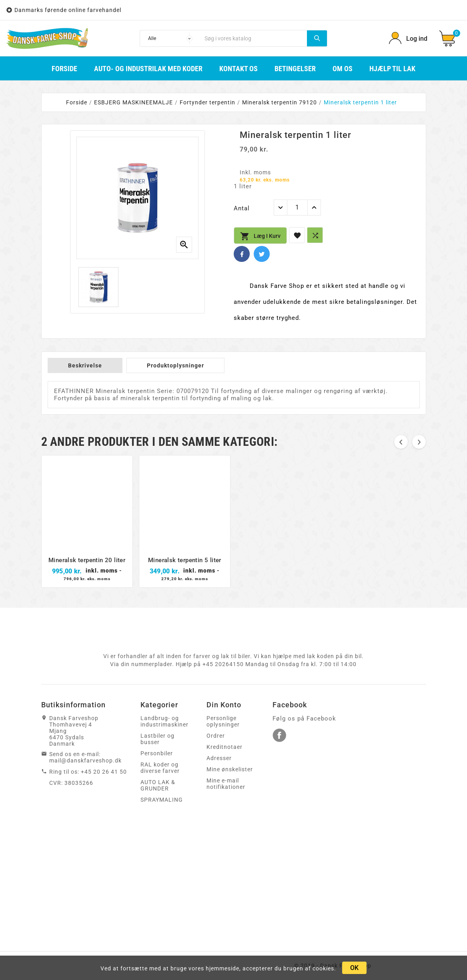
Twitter (262, 254)
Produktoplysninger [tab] (175, 365)
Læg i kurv (260, 236)
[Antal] (297, 208)
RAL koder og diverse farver (160, 768)
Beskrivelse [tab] (85, 365)
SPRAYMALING (162, 800)
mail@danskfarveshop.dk (85, 760)
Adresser (219, 758)
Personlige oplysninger (223, 721)
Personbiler (157, 753)
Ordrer (216, 736)
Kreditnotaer (224, 747)
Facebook (242, 254)
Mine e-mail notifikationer (226, 784)
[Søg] (254, 38)
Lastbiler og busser (157, 739)
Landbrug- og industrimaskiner (164, 721)
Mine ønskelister (230, 769)
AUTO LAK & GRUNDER (158, 785)
